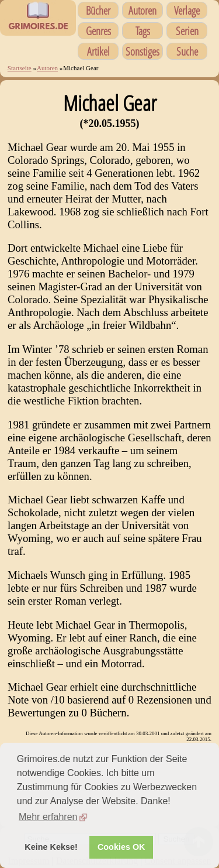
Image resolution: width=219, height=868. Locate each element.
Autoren (142, 10)
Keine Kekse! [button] (51, 847)
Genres (98, 31)
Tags (143, 31)
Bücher (98, 10)
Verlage (187, 10)
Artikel (98, 51)
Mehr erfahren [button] (48, 817)
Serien (187, 31)
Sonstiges (142, 51)
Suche (187, 51)
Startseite (20, 68)
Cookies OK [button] (121, 847)
